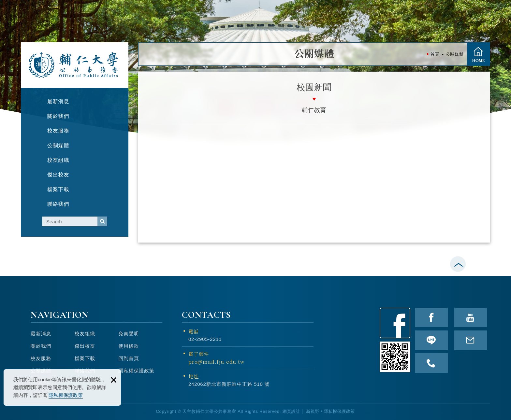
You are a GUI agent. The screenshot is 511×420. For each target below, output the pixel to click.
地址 (194, 376)
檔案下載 (85, 358)
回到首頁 (129, 358)
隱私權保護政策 (66, 395)
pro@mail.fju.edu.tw (216, 362)
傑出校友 (85, 346)
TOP (503, 231)
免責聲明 (129, 334)
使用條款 (129, 346)
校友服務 (41, 358)
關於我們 (41, 346)
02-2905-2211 (205, 339)
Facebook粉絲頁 (395, 323)
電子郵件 (248, 358)
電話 (194, 331)
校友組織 (85, 334)
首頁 (478, 54)
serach (102, 221)
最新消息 (41, 334)
